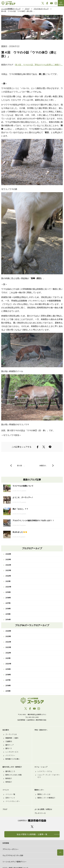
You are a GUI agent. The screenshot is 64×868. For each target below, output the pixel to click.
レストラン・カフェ (45, 771)
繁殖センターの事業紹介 (46, 798)
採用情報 (6, 843)
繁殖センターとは (44, 794)
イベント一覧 (10, 794)
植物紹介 (9, 782)
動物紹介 (9, 778)
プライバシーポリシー (11, 849)
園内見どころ (10, 771)
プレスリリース (40, 813)
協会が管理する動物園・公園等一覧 (32, 834)
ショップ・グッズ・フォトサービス (49, 776)
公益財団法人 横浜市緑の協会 (32, 821)
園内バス (9, 748)
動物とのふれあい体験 (14, 775)
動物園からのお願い (13, 759)
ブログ (5, 809)
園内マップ (9, 745)
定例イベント (10, 798)
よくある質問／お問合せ (43, 809)
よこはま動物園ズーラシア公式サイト (8, 3)
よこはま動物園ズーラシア (32, 701)
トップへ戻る (60, 852)
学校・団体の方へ (41, 730)
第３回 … (21, 466)
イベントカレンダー (13, 801)
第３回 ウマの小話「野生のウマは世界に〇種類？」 (39, 65)
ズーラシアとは (11, 734)
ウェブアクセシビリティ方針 (13, 855)
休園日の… (43, 466)
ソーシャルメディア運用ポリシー (15, 862)
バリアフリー (10, 755)
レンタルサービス (12, 752)
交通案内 (9, 741)
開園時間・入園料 (12, 738)
